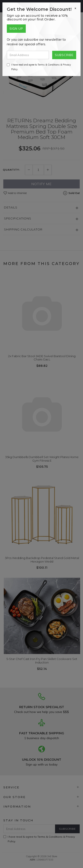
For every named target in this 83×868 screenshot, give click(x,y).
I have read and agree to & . (39, 67)
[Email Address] (28, 55)
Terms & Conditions (49, 65)
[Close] (75, 8)
